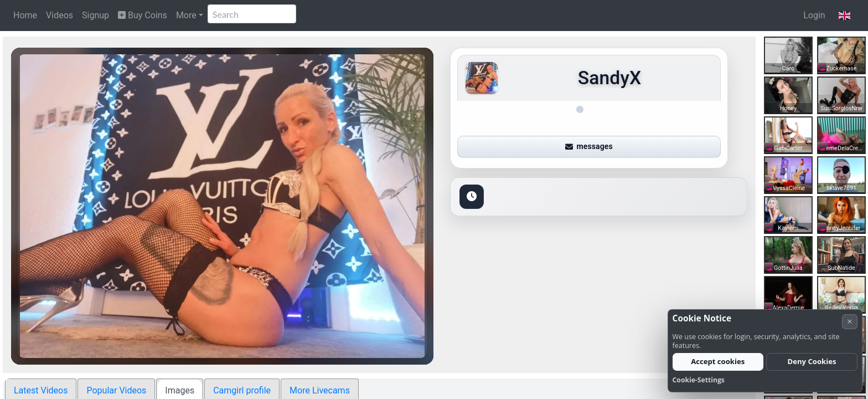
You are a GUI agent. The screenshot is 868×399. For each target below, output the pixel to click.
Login (814, 15)
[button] (844, 16)
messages (589, 146)
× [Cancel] (850, 321)
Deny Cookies (812, 361)
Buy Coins (143, 15)
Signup (95, 15)
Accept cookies (718, 361)
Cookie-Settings (699, 380)
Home (25, 15)
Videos (60, 15)
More (186, 15)
